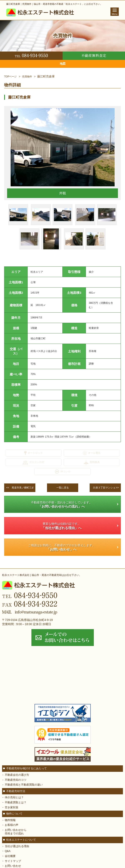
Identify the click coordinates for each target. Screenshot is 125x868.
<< (21, 488)
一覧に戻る (63, 488)
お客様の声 (12, 825)
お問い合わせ (13, 866)
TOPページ (10, 77)
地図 (63, 64)
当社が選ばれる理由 (17, 846)
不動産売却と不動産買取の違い (24, 785)
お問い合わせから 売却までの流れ (16, 832)
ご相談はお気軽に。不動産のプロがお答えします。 (61, 548)
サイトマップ (13, 861)
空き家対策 (12, 807)
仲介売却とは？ (14, 797)
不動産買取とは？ (16, 802)
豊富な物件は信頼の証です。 (61, 526)
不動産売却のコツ (16, 780)
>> (106, 488)
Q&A (8, 851)
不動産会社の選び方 (17, 775)
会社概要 (10, 856)
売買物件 (27, 77)
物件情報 (10, 820)
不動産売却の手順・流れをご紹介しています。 (61, 505)
